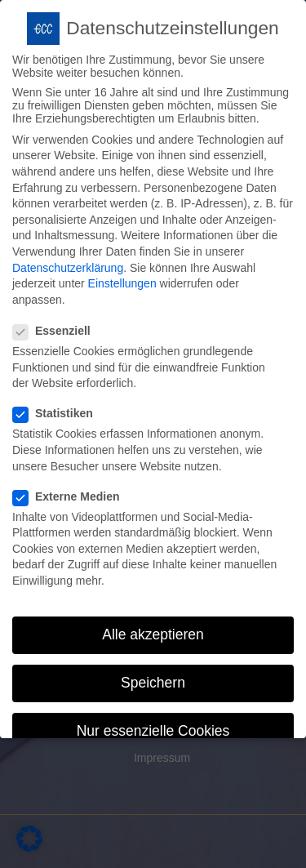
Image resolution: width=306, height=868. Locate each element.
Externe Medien (71, 488)
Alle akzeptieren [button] (153, 627)
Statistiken (58, 406)
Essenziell (57, 323)
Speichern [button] (153, 675)
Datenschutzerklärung (68, 260)
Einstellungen (122, 276)
